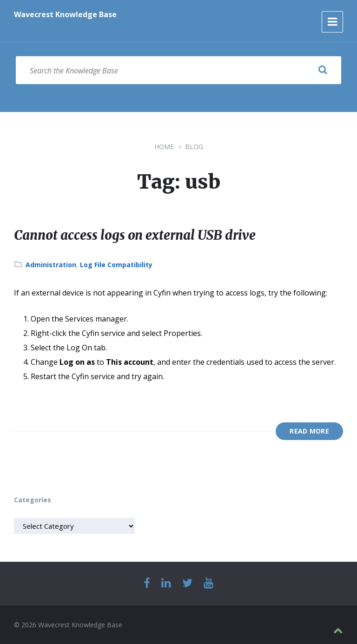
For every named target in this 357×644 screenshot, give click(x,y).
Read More (309, 431)
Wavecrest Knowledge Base (65, 14)
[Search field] (178, 70)
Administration (51, 265)
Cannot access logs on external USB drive (147, 235)
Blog (194, 147)
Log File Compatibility (116, 265)
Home (164, 147)
